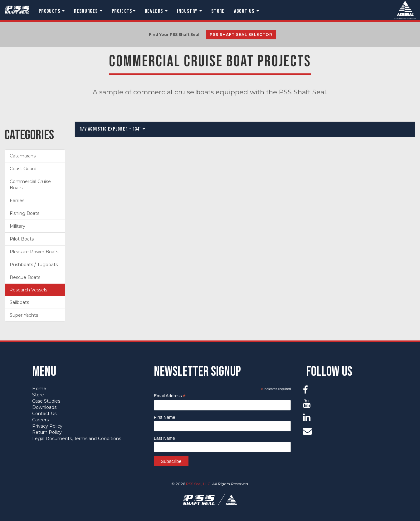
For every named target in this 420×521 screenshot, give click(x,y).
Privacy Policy (47, 426)
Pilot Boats (22, 239)
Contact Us (44, 414)
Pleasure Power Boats (34, 252)
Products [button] (52, 11)
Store (218, 11)
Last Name (164, 438)
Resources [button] (88, 11)
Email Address (170, 396)
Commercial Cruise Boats (30, 185)
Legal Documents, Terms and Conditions (77, 439)
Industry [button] (189, 11)
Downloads (44, 407)
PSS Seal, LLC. (199, 484)
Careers (40, 420)
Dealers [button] (156, 11)
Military (17, 226)
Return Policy (47, 432)
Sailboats (19, 302)
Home (39, 389)
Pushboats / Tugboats (34, 265)
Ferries (17, 201)
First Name (164, 417)
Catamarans (23, 156)
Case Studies (46, 401)
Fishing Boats (24, 213)
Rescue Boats (25, 277)
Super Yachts (24, 315)
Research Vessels (28, 290)
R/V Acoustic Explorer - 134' (112, 129)
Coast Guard (23, 169)
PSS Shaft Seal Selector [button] (241, 35)
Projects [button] (124, 11)
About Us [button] (247, 11)
